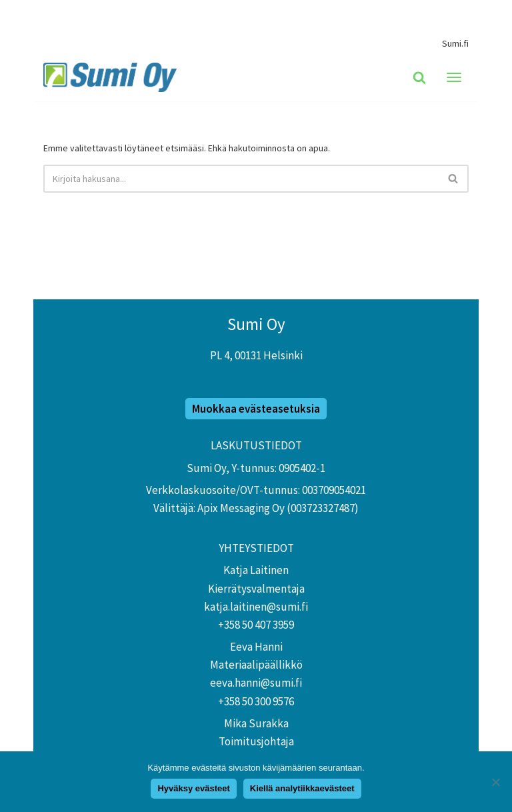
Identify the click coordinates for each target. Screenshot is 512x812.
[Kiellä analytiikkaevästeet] (495, 782)
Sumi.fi (455, 43)
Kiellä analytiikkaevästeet (302, 788)
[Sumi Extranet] (113, 77)
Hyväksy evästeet (193, 788)
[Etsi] (419, 77)
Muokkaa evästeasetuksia (256, 409)
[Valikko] (454, 77)
